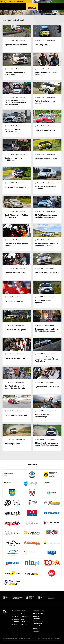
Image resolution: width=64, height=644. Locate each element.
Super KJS (24, 624)
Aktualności (15, 614)
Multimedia (15, 622)
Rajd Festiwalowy (38, 621)
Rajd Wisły (36, 631)
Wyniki (23, 614)
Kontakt (14, 624)
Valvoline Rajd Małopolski (37, 625)
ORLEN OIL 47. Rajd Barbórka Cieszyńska (39, 616)
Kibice (23, 619)
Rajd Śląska (36, 628)
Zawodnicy (24, 616)
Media (23, 622)
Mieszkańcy (15, 619)
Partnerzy (15, 616)
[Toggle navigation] (3, 7)
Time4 (60, 638)
